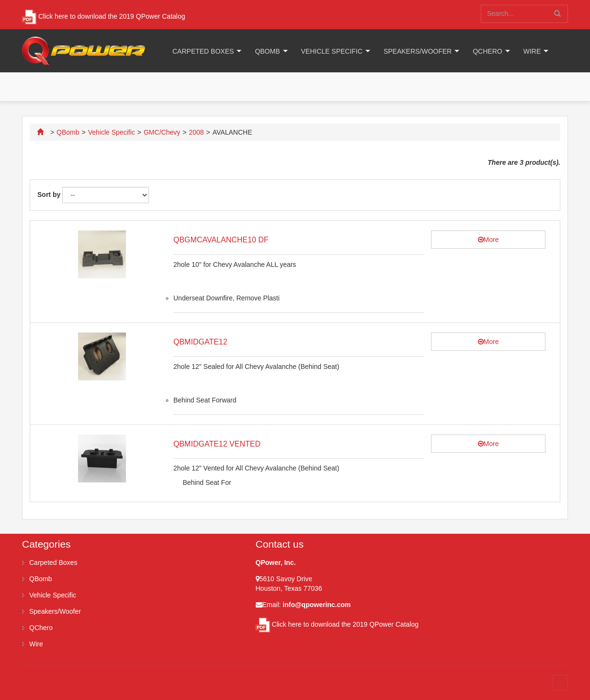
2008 (196, 132)
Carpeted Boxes (203, 51)
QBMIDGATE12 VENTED (217, 444)
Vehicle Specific (332, 51)
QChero (487, 51)
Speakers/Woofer (418, 51)
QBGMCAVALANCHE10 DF (221, 240)
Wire (532, 51)
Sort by (49, 195)
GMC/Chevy (162, 132)
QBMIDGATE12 (200, 342)
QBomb (267, 51)
